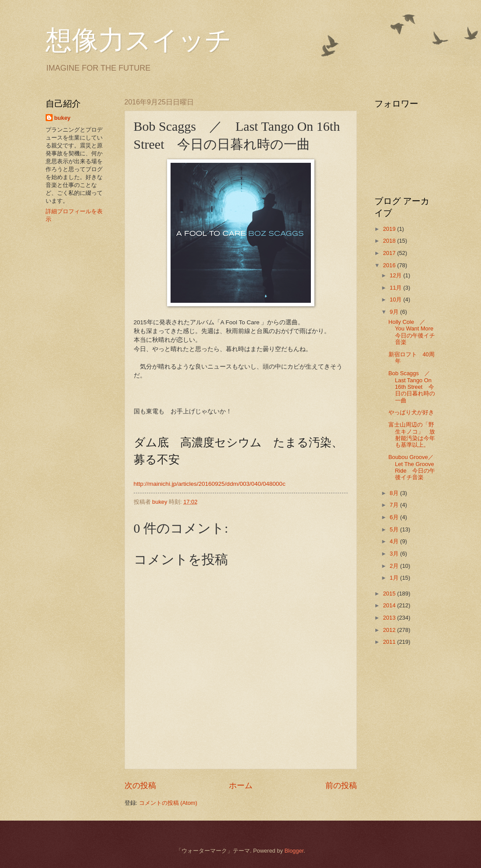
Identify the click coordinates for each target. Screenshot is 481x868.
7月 (395, 505)
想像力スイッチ (139, 40)
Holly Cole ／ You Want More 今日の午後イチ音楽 (417, 332)
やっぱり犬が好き (411, 412)
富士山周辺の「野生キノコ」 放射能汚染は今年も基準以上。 (412, 435)
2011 (390, 642)
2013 (390, 618)
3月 (395, 554)
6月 (395, 517)
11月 (397, 288)
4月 (395, 541)
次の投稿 (140, 786)
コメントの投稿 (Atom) (168, 803)
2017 (390, 253)
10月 (397, 299)
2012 (390, 630)
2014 (390, 605)
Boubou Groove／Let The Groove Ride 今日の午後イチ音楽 (412, 467)
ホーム (241, 786)
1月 (395, 578)
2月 (395, 566)
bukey (62, 118)
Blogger (294, 851)
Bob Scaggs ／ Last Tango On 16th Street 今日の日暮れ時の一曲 (412, 387)
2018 (390, 241)
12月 (397, 275)
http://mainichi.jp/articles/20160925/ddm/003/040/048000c (210, 484)
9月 (395, 312)
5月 (395, 529)
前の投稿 (341, 786)
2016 (390, 265)
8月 (395, 493)
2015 (390, 594)
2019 (390, 229)
